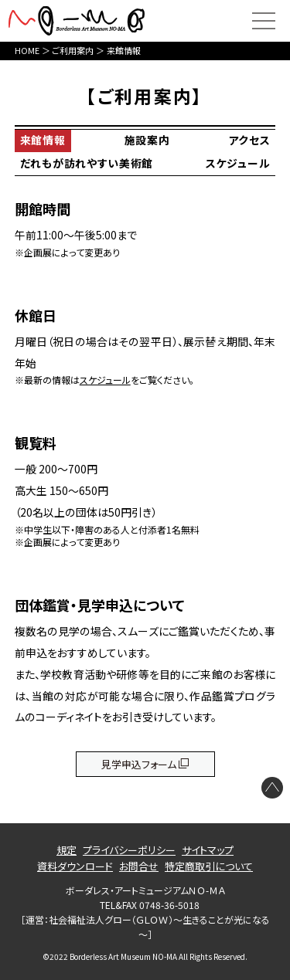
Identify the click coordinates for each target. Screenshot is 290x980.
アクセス (249, 140)
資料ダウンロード (75, 866)
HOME (27, 50)
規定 (67, 850)
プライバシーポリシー (129, 850)
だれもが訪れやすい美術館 (87, 163)
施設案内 (147, 140)
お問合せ (139, 866)
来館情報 (43, 140)
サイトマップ (208, 850)
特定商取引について (209, 866)
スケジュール (238, 163)
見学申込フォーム (139, 764)
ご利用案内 (73, 50)
